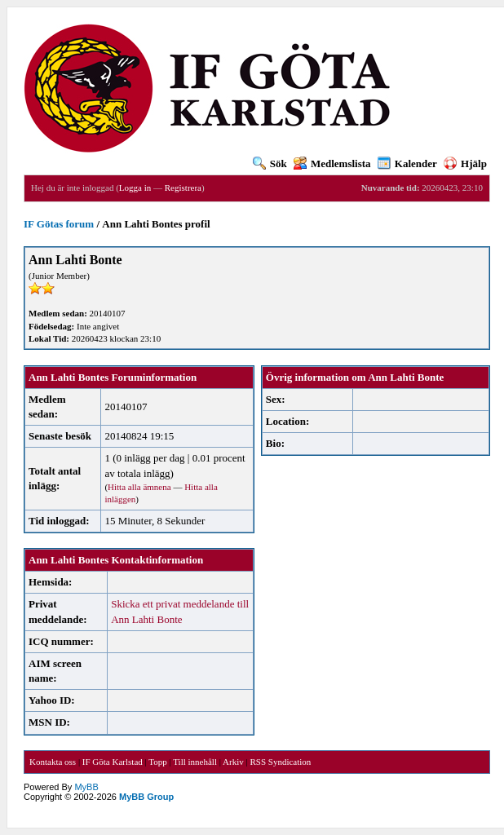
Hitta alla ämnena (139, 487)
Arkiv (233, 762)
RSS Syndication (280, 762)
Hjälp (465, 163)
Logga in (135, 188)
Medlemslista (332, 163)
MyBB (86, 787)
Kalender (407, 163)
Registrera (183, 188)
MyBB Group (146, 797)
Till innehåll (195, 762)
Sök (270, 163)
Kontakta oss (53, 762)
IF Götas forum (59, 224)
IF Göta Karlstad (113, 762)
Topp (157, 762)
